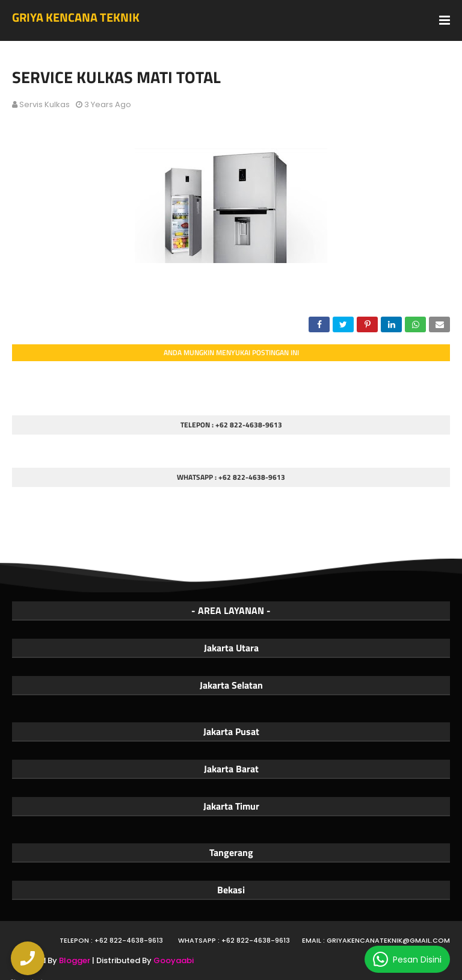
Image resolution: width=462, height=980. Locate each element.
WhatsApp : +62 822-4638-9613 (234, 940)
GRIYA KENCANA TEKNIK (76, 17)
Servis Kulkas (45, 104)
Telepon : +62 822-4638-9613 (111, 940)
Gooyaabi (174, 960)
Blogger (75, 960)
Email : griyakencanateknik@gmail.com (376, 940)
